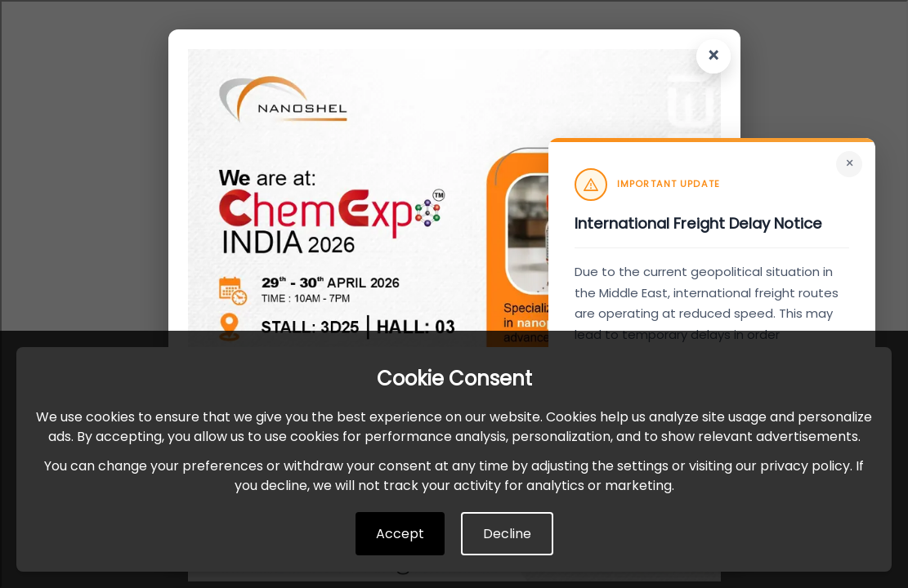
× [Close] (850, 163)
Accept (400, 534)
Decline (507, 534)
